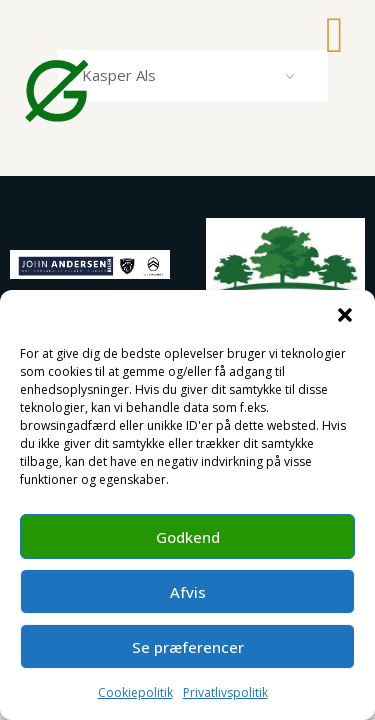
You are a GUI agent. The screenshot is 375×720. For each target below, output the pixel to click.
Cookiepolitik (135, 692)
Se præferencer (188, 647)
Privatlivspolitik (225, 692)
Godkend (188, 537)
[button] (345, 315)
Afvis (188, 592)
